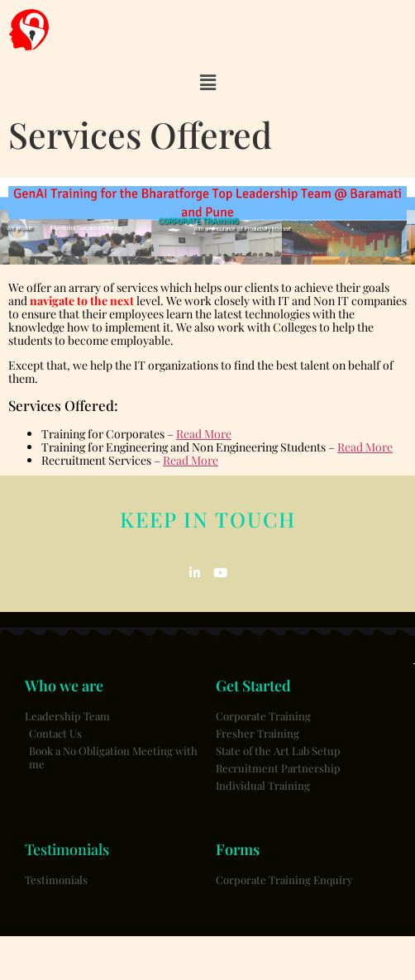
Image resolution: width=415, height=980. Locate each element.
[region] (207, 221)
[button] (207, 83)
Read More (204, 434)
